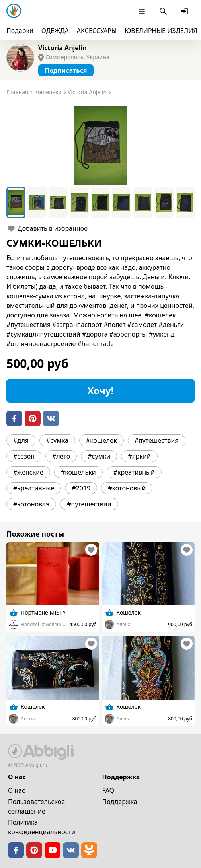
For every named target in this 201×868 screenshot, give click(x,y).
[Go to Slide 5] (100, 202)
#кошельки (78, 472)
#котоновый (127, 488)
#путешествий (89, 504)
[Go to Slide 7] (143, 202)
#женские (28, 472)
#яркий (139, 456)
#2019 (81, 488)
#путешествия (157, 440)
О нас (17, 790)
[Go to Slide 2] (37, 202)
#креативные (34, 488)
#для (21, 440)
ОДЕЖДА (55, 31)
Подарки (20, 31)
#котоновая (31, 504)
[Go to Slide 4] (79, 202)
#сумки (99, 456)
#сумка (57, 440)
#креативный (134, 472)
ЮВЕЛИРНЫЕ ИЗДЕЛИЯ (161, 31)
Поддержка (120, 802)
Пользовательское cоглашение (36, 806)
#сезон (24, 456)
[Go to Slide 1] (16, 202)
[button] (100, 146)
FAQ (108, 790)
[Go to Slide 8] (164, 202)
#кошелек (101, 440)
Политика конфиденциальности (42, 827)
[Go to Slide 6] (122, 202)
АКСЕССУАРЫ (97, 31)
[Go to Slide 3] (58, 202)
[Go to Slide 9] (185, 202)
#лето (61, 456)
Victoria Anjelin (62, 48)
